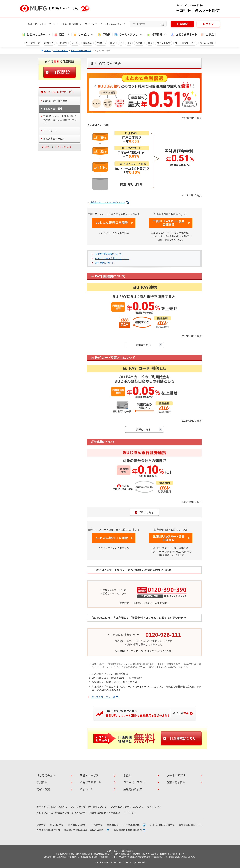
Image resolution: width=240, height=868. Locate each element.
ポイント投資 (164, 43)
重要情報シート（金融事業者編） (124, 825)
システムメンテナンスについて (127, 807)
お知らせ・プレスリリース (42, 24)
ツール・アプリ (176, 775)
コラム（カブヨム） (135, 782)
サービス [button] (81, 35)
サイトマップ (92, 24)
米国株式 (87, 43)
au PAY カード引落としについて (112, 258)
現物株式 (49, 43)
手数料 (104, 35)
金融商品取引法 (133, 789)
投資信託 (101, 43)
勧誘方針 (41, 825)
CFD (129, 43)
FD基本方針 (97, 825)
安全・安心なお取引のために (52, 807)
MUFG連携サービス (185, 43)
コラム (207, 35)
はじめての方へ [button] (34, 35)
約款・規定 (43, 789)
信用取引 (62, 43)
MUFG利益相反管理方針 (162, 825)
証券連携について (104, 263)
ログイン (208, 24)
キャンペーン (33, 43)
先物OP (139, 43)
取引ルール (87, 789)
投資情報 (42, 782)
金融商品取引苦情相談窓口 (128, 830)
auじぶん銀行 (207, 43)
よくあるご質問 (114, 24)
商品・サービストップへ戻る (58, 147)
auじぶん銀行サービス (81, 51)
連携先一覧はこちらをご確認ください (110, 202)
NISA (113, 43)
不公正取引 (130, 813)
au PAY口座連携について (108, 254)
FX (121, 43)
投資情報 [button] (154, 35)
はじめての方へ (46, 775)
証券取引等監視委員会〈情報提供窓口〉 (85, 830)
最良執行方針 (57, 825)
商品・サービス (61, 51)
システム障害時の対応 (48, 830)
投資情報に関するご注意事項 (105, 813)
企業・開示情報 (70, 24)
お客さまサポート (184, 35)
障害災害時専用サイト (191, 825)
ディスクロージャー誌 (105, 697)
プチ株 (75, 43)
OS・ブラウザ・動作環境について (89, 807)
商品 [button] (59, 35)
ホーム (48, 51)
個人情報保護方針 (77, 825)
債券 (150, 43)
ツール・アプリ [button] (126, 35)
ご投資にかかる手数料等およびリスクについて (61, 813)
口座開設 (182, 24)
